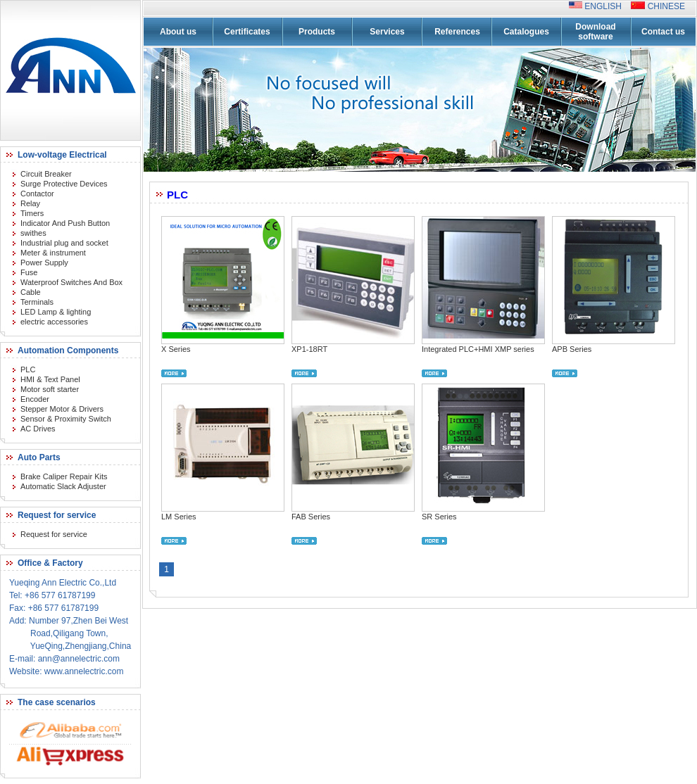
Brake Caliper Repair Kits (64, 476)
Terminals (37, 302)
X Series (176, 349)
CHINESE (665, 6)
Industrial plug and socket (64, 243)
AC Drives (38, 429)
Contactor (37, 194)
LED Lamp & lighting (56, 312)
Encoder (35, 399)
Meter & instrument (53, 253)
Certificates (247, 32)
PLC (28, 369)
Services (387, 32)
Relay (30, 203)
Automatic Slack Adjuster (63, 486)
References (457, 32)
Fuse (29, 272)
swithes (33, 233)
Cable (31, 292)
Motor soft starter (50, 389)
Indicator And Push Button (65, 223)
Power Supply (44, 263)
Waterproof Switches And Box (71, 282)
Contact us (663, 32)
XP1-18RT (309, 349)
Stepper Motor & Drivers (62, 409)
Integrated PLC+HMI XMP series (478, 349)
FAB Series (311, 517)
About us (178, 32)
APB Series (572, 349)
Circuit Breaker (46, 174)
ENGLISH (607, 6)
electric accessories (54, 322)
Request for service (54, 534)
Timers (32, 213)
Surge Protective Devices (64, 184)
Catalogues (526, 32)
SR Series (439, 517)
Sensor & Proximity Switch (66, 419)
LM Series (179, 517)
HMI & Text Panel (50, 379)
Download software (595, 32)
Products (317, 32)
